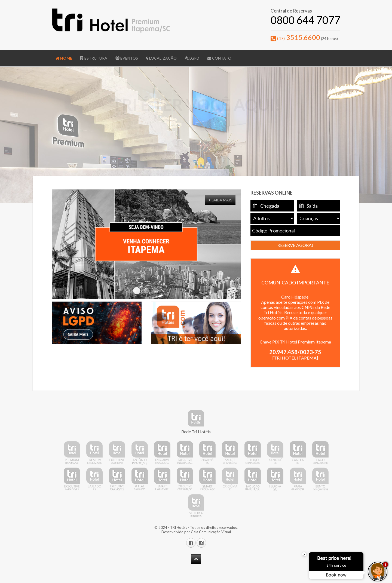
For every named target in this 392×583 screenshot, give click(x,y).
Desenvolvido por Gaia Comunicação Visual (196, 532)
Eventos (127, 58)
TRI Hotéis (179, 527)
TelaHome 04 (156, 291)
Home (64, 58)
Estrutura (94, 58)
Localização (161, 58)
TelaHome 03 (146, 291)
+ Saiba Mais (220, 200)
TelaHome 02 (137, 291)
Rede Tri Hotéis (196, 432)
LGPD (192, 58)
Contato (219, 58)
